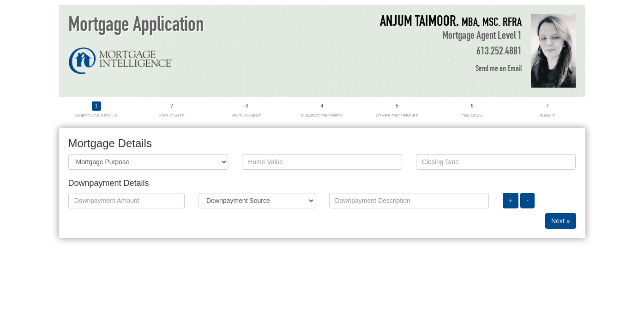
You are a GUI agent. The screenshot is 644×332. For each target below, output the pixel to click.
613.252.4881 (499, 51)
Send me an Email (499, 69)
